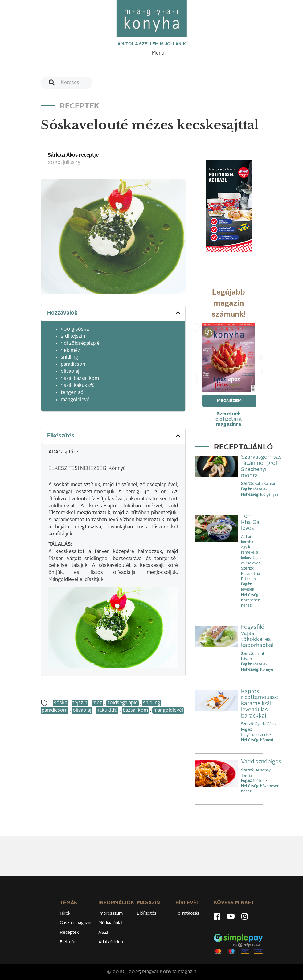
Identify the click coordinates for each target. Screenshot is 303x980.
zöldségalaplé (123, 703)
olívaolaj (82, 710)
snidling (152, 703)
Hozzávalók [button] (114, 313)
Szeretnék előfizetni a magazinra (229, 419)
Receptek (69, 933)
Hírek (65, 913)
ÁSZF (104, 933)
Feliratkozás (187, 913)
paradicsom (55, 710)
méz (97, 703)
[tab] (113, 313)
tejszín (80, 703)
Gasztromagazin (76, 923)
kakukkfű (107, 710)
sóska (61, 703)
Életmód (68, 942)
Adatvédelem (111, 942)
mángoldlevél (168, 710)
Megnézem (229, 401)
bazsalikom (135, 710)
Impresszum (111, 913)
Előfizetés (147, 913)
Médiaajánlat (111, 923)
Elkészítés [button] (114, 436)
